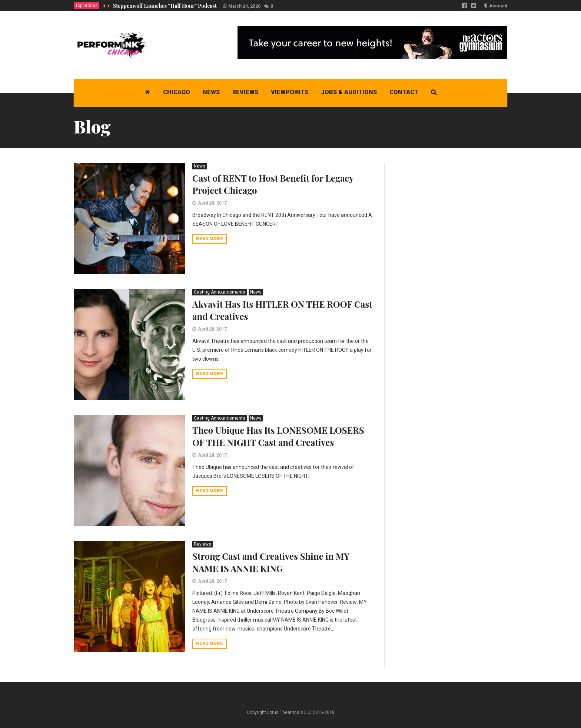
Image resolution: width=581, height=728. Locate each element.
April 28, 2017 (212, 203)
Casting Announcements (220, 292)
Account (498, 6)
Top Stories (87, 6)
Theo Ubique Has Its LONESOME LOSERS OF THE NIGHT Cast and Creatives (278, 436)
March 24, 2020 (244, 6)
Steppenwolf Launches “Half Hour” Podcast (165, 6)
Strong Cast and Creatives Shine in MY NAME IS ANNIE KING (271, 562)
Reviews (202, 544)
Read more (210, 239)
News (200, 166)
